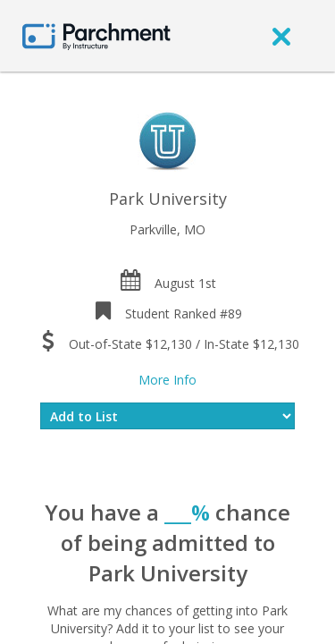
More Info (167, 380)
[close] (281, 36)
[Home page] (96, 35)
